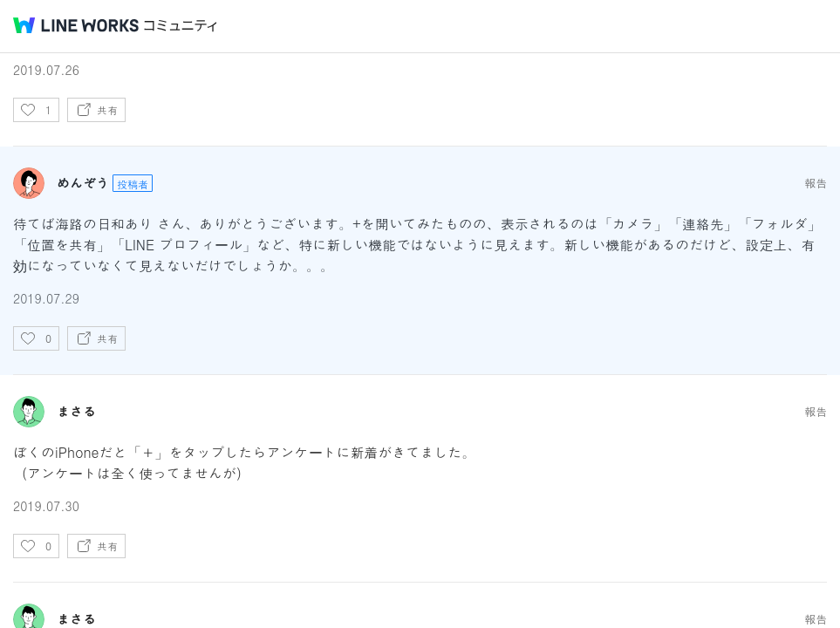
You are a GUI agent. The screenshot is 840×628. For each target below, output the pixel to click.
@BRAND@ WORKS (76, 25)
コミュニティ (181, 26)
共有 (107, 109)
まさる (76, 412)
